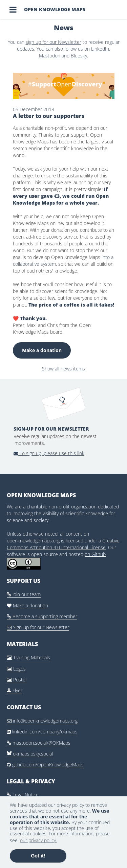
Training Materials (28, 657)
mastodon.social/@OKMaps (39, 743)
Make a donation (42, 350)
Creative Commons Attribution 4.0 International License (63, 544)
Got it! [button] (38, 856)
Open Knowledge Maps (55, 9)
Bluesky (79, 56)
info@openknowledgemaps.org (42, 721)
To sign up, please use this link (49, 453)
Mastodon (50, 56)
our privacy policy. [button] (38, 840)
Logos (16, 669)
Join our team (24, 594)
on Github (95, 554)
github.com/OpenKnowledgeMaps (45, 765)
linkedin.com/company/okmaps (42, 732)
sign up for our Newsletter (54, 42)
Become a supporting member (42, 616)
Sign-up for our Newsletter (38, 627)
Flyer (15, 690)
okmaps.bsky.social (30, 754)
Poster (17, 680)
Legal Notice (23, 795)
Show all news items (63, 369)
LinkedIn (100, 49)
